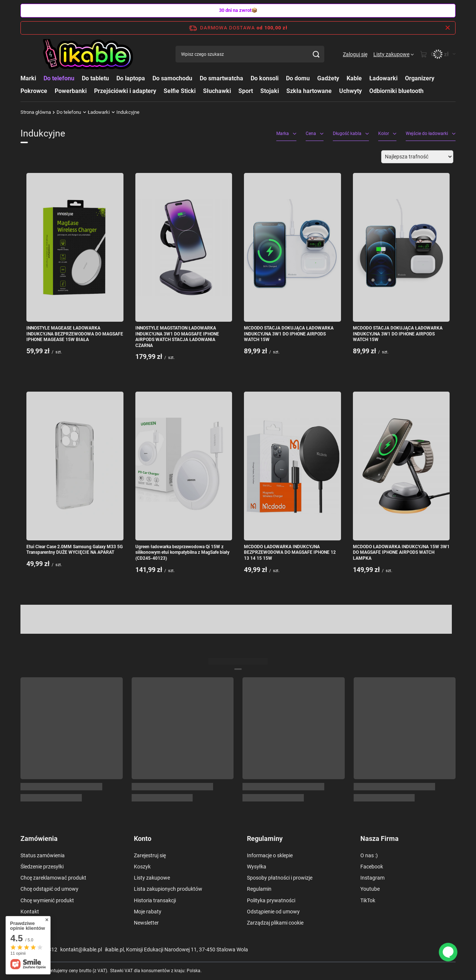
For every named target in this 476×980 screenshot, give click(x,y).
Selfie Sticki (180, 91)
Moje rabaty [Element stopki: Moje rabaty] (148, 912)
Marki (28, 78)
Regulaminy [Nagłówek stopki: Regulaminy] (265, 838)
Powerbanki (71, 91)
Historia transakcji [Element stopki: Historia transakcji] (155, 900)
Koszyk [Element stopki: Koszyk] (142, 867)
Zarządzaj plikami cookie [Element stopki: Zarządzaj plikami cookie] (275, 923)
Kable (354, 78)
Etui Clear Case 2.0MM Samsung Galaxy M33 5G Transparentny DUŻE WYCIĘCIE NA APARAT (75, 550)
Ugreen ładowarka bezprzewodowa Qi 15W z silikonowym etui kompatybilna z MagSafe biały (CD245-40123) (182, 552)
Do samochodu (172, 78)
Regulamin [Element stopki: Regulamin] (259, 889)
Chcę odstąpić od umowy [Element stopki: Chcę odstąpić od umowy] (49, 889)
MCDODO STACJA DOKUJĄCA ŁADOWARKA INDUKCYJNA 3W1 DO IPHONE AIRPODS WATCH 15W (289, 334)
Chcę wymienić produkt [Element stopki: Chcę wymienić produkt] (47, 900)
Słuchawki (217, 91)
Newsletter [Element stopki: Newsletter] (146, 923)
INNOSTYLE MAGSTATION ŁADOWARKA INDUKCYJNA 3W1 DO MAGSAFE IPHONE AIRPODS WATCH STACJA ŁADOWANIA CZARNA (177, 337)
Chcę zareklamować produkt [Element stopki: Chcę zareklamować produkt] (53, 878)
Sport (246, 91)
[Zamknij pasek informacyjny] (448, 28)
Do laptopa (131, 78)
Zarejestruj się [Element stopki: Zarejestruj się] (150, 855)
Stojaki (270, 91)
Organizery (420, 78)
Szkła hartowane (309, 91)
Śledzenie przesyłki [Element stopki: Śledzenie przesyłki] (42, 867)
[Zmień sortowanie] (417, 157)
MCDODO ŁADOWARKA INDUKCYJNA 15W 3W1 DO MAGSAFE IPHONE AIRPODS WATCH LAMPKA (401, 552)
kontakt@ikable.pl (81, 950)
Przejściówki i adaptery (125, 91)
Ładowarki (383, 78)
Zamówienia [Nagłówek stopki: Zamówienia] (39, 838)
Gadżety (328, 78)
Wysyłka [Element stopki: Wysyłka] (257, 867)
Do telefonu (59, 78)
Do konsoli (265, 78)
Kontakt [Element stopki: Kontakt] (30, 912)
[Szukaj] (316, 54)
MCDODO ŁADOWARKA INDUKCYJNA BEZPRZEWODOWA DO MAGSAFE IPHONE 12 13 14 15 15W (290, 552)
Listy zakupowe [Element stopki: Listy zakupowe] (152, 878)
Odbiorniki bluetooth (396, 91)
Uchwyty (350, 91)
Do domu (298, 78)
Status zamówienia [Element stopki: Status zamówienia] (43, 855)
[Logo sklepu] (89, 54)
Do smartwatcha (221, 78)
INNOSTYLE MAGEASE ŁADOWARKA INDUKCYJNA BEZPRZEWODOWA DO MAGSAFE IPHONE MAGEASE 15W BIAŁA (75, 334)
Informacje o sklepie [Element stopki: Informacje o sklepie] (270, 855)
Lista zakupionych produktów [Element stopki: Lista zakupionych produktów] (168, 889)
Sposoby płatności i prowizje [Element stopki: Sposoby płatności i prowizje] (280, 878)
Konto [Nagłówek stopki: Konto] (143, 838)
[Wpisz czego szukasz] (250, 54)
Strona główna (36, 112)
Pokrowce (34, 91)
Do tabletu (95, 78)
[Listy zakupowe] (394, 54)
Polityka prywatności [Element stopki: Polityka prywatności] (271, 900)
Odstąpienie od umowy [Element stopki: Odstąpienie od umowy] (273, 912)
